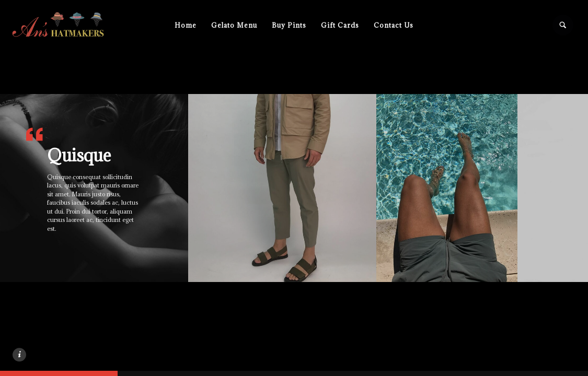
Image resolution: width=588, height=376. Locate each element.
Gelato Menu (234, 25)
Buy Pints (289, 25)
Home (186, 25)
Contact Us (394, 25)
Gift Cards (340, 25)
